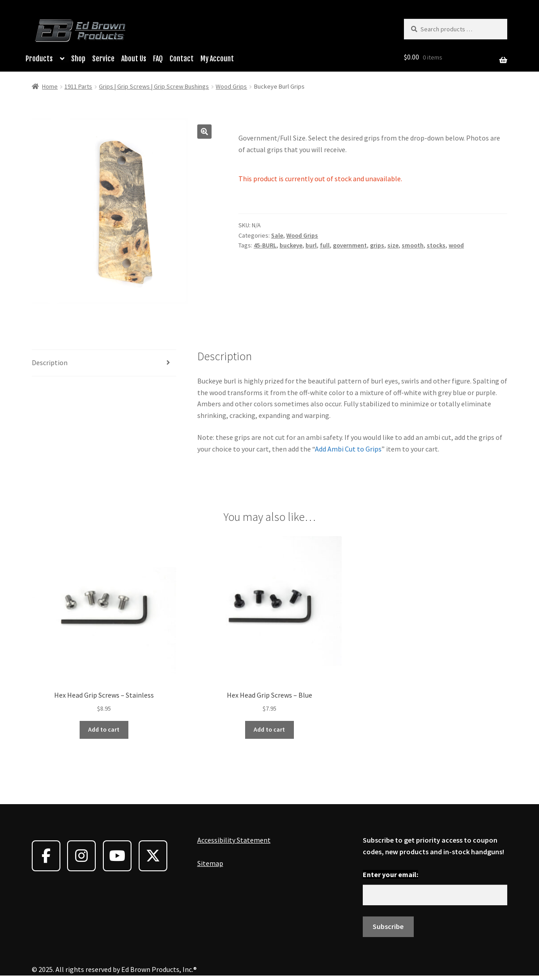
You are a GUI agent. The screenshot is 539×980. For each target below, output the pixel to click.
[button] (204, 132)
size (393, 245)
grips (377, 245)
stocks (436, 245)
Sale (277, 235)
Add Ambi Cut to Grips (348, 449)
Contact (182, 59)
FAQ (158, 59)
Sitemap (210, 863)
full (325, 245)
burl (311, 245)
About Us (134, 59)
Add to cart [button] (104, 729)
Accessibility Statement (234, 840)
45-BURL (265, 245)
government (350, 245)
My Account (217, 59)
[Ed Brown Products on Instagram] (81, 856)
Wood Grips (231, 86)
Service (103, 59)
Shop (78, 59)
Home (50, 86)
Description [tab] (50, 362)
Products (39, 59)
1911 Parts (78, 86)
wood (456, 245)
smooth (413, 245)
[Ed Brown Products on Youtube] (117, 856)
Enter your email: (390, 874)
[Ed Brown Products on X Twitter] (153, 856)
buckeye (291, 245)
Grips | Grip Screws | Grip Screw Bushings (154, 86)
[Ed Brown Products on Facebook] (46, 856)
